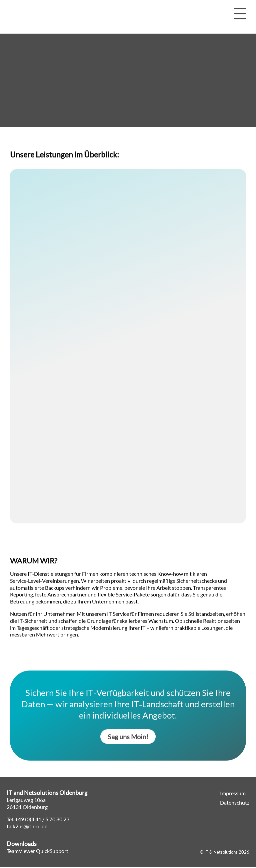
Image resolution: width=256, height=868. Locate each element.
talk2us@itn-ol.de (27, 827)
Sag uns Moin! (128, 738)
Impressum (233, 794)
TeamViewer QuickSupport (37, 852)
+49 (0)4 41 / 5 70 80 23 (42, 820)
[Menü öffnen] (240, 14)
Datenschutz (235, 804)
